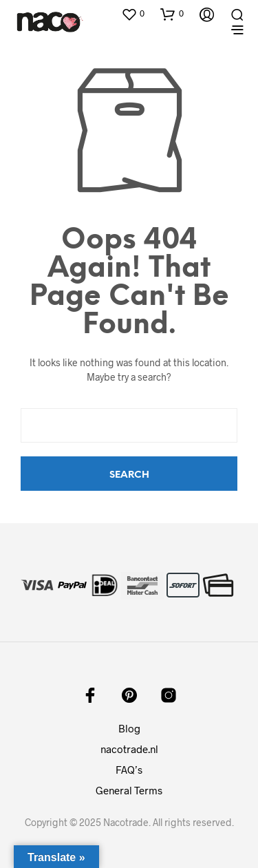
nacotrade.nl (129, 749)
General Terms (129, 790)
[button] (133, 14)
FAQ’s (129, 770)
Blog (129, 728)
